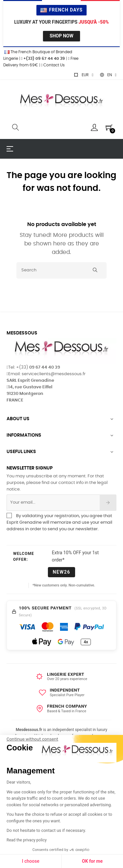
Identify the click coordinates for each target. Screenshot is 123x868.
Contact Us (53, 65)
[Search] (61, 270)
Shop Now (61, 36)
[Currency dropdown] (83, 75)
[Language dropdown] (108, 75)
